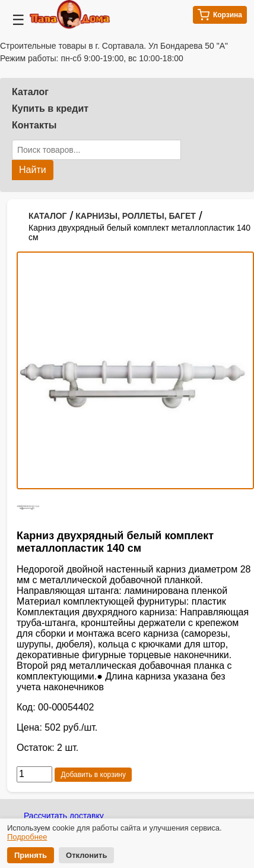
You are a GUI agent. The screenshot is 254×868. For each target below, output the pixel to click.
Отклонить (86, 855)
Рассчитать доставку (64, 816)
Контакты (34, 125)
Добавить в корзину (93, 775)
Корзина (220, 15)
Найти (33, 170)
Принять (31, 855)
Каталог (30, 92)
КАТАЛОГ (48, 216)
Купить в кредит (50, 108)
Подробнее (27, 837)
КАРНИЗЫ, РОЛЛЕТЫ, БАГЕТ (136, 216)
